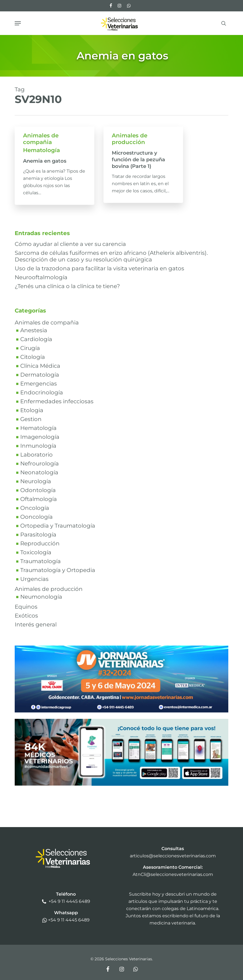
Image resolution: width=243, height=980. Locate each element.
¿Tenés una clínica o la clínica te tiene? (67, 286)
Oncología (35, 508)
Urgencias (34, 579)
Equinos (26, 607)
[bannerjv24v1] (122, 715)
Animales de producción (130, 139)
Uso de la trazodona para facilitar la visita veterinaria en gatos (99, 268)
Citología (33, 357)
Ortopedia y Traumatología (58, 526)
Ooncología (36, 517)
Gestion (31, 419)
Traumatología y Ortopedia (58, 570)
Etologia (32, 410)
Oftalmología (39, 499)
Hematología (41, 150)
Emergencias (39, 384)
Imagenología (40, 437)
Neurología (36, 481)
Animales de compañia (41, 139)
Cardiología (36, 339)
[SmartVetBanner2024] (122, 788)
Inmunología (38, 446)
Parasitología (38, 535)
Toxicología (36, 552)
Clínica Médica (40, 366)
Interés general (36, 624)
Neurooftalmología (41, 277)
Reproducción (40, 543)
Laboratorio (36, 455)
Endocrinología (42, 392)
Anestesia (34, 330)
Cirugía (30, 348)
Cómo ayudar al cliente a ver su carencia (70, 244)
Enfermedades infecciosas (57, 401)
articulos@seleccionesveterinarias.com (173, 856)
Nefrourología (40, 463)
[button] (18, 23)
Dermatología (40, 375)
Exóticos (26, 616)
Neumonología (41, 597)
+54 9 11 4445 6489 (69, 901)
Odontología (38, 490)
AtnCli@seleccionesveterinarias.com (173, 874)
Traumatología (40, 561)
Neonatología (39, 472)
